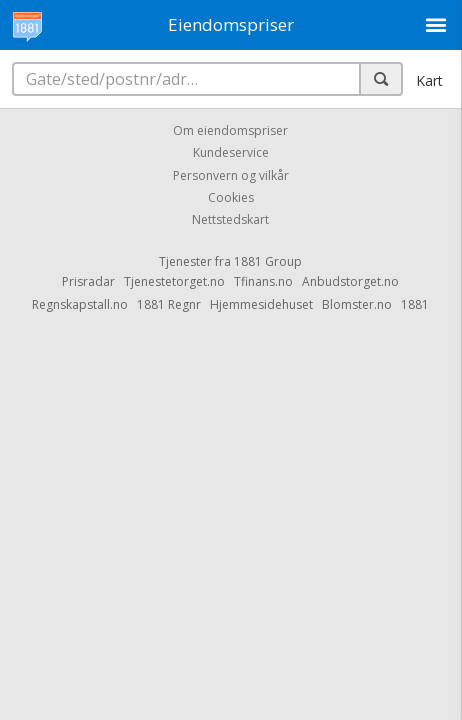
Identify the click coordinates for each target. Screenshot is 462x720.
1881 (415, 304)
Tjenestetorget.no (174, 281)
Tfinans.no (263, 281)
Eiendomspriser (231, 24)
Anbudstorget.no (350, 281)
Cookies (231, 197)
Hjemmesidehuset (261, 304)
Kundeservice (231, 153)
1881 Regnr (169, 304)
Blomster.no (357, 304)
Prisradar (88, 281)
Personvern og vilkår (231, 175)
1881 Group (268, 261)
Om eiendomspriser (230, 130)
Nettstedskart (230, 220)
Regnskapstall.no (80, 304)
